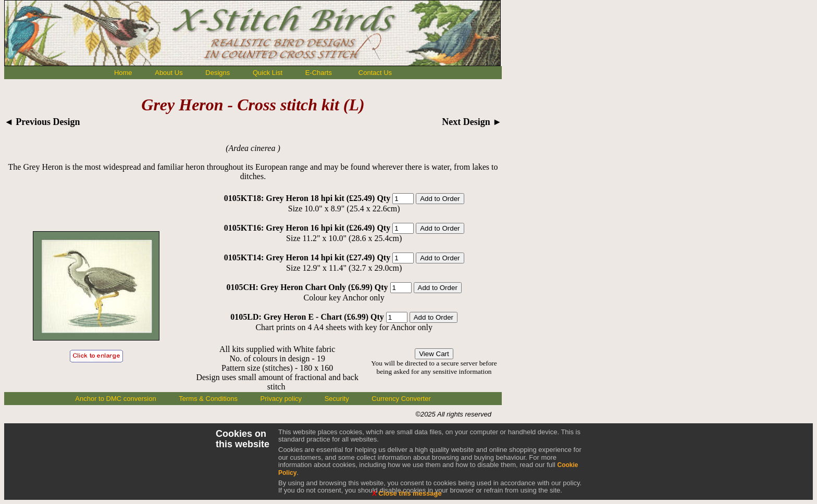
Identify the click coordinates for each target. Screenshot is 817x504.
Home (123, 73)
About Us (169, 73)
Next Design (472, 122)
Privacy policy (281, 399)
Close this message (407, 493)
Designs (218, 73)
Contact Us (375, 73)
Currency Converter (401, 399)
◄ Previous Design (42, 122)
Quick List (268, 73)
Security (337, 399)
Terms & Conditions (208, 399)
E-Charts (319, 73)
